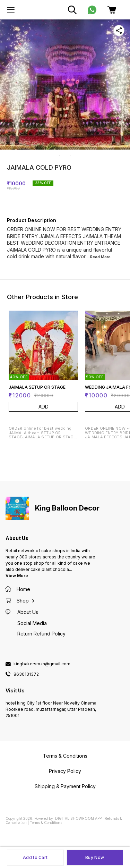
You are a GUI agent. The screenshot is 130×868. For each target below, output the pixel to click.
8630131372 (26, 674)
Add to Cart (35, 857)
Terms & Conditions (46, 823)
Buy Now (95, 857)
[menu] (11, 10)
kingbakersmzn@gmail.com (42, 664)
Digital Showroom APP (78, 818)
